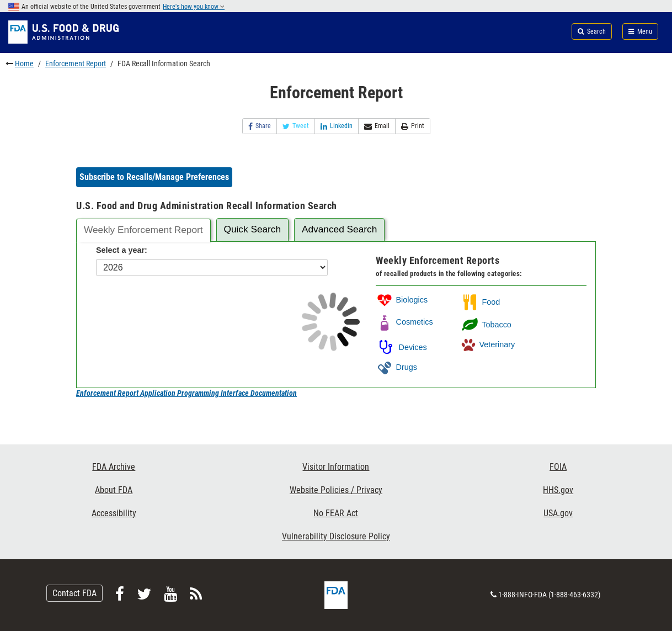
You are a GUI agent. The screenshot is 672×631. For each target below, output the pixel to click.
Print (413, 126)
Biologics (402, 300)
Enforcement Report (76, 63)
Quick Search (252, 229)
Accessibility (114, 513)
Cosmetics (404, 322)
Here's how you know (194, 7)
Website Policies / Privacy (336, 490)
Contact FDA (74, 593)
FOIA (558, 467)
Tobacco (486, 325)
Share (260, 126)
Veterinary (487, 344)
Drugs (396, 367)
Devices (401, 347)
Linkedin (337, 126)
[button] (154, 177)
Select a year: (122, 250)
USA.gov (558, 513)
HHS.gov (558, 490)
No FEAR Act (336, 513)
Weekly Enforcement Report (143, 230)
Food (480, 302)
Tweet (296, 126)
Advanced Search (339, 229)
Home (24, 63)
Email (377, 126)
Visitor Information (336, 467)
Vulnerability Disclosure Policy (336, 536)
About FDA (114, 490)
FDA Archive (114, 467)
